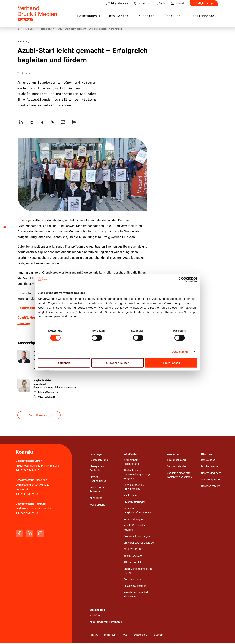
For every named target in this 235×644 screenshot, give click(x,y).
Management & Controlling (98, 469)
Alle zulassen (171, 363)
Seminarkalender (177, 467)
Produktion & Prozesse (97, 490)
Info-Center (124, 15)
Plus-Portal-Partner (135, 587)
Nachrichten (131, 496)
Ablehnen (64, 363)
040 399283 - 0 (29, 514)
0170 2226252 (43, 370)
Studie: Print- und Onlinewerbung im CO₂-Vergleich (137, 475)
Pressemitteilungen (135, 503)
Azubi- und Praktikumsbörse (106, 623)
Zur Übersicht (41, 416)
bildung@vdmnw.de (46, 393)
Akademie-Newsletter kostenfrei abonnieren (179, 476)
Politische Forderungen (137, 537)
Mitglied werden (210, 467)
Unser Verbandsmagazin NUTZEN (138, 572)
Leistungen (95, 15)
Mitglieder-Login (204, 5)
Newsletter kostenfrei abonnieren (136, 595)
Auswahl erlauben (117, 363)
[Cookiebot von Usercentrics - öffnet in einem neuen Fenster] (181, 279)
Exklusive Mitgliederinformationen (137, 511)
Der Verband (208, 461)
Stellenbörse (203, 15)
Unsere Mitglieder (211, 474)
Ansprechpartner (211, 480)
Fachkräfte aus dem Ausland (135, 528)
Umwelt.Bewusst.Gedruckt (139, 544)
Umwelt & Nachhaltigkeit (98, 480)
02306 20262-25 (44, 397)
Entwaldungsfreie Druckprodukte (134, 488)
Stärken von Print (133, 563)
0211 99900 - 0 (29, 495)
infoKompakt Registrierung (131, 463)
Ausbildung (96, 499)
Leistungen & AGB (177, 461)
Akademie (151, 15)
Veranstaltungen (133, 520)
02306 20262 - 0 (30, 471)
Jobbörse (95, 616)
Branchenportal (132, 580)
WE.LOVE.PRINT (133, 550)
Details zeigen (181, 352)
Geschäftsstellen (211, 487)
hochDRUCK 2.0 (133, 557)
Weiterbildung (97, 505)
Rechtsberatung (99, 461)
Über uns (176, 15)
